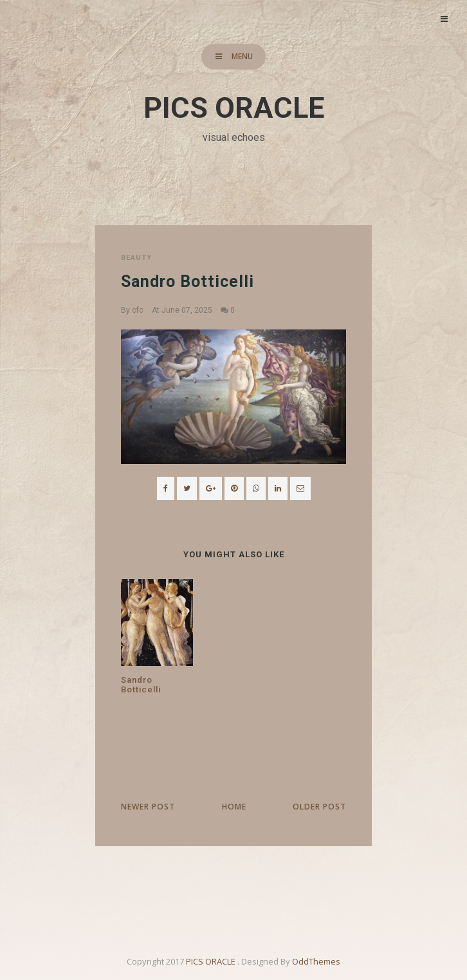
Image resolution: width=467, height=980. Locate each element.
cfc (138, 310)
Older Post (319, 807)
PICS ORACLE (234, 108)
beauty (136, 258)
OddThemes (316, 961)
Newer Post (148, 807)
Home (234, 807)
